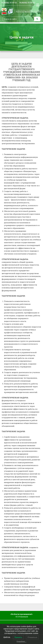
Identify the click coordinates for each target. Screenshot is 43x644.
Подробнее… (21, 641)
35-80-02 (27, 3)
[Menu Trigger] (38, 5)
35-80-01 (9, 3)
